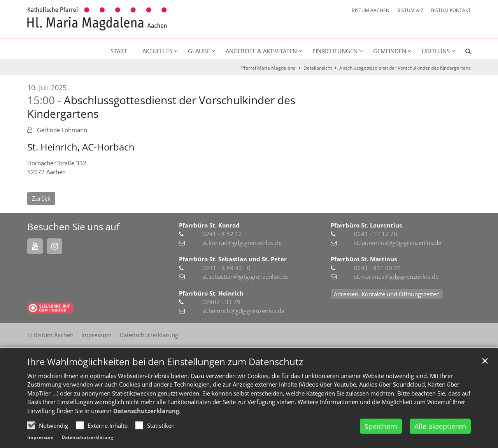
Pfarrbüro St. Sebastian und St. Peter (233, 259)
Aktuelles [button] (157, 51)
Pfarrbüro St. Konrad (209, 225)
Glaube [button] (199, 51)
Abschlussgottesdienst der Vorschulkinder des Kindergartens (405, 68)
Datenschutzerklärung (146, 434)
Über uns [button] (436, 51)
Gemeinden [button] (390, 51)
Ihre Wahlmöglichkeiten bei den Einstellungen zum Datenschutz (165, 385)
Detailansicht (318, 68)
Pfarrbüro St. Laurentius (366, 225)
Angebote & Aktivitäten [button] (261, 51)
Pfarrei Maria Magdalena (268, 68)
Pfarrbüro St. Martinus (364, 259)
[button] (463, 52)
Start (119, 51)
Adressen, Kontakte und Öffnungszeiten (387, 294)
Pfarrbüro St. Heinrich (211, 293)
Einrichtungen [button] (335, 51)
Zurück (41, 198)
